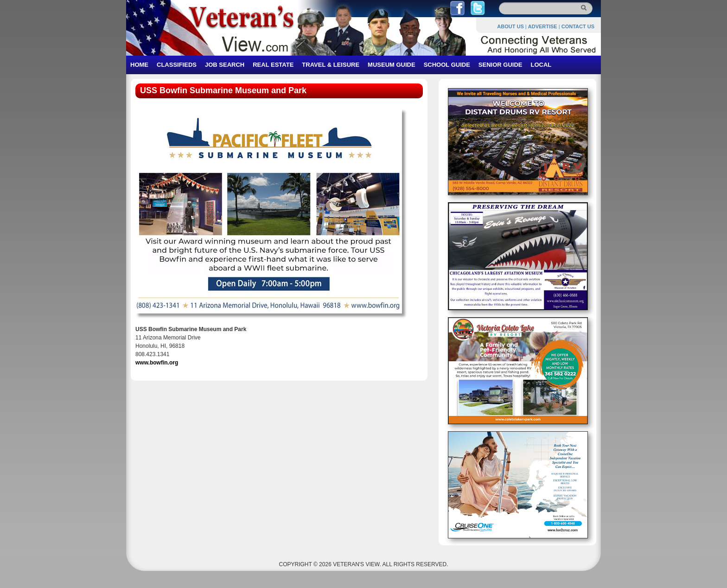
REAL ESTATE (273, 65)
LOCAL (541, 65)
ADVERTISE (543, 26)
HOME (139, 65)
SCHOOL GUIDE (447, 65)
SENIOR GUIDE (501, 65)
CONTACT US (578, 26)
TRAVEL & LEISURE (331, 65)
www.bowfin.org (157, 363)
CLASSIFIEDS (177, 65)
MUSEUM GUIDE (392, 65)
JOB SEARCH (225, 65)
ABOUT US (510, 26)
